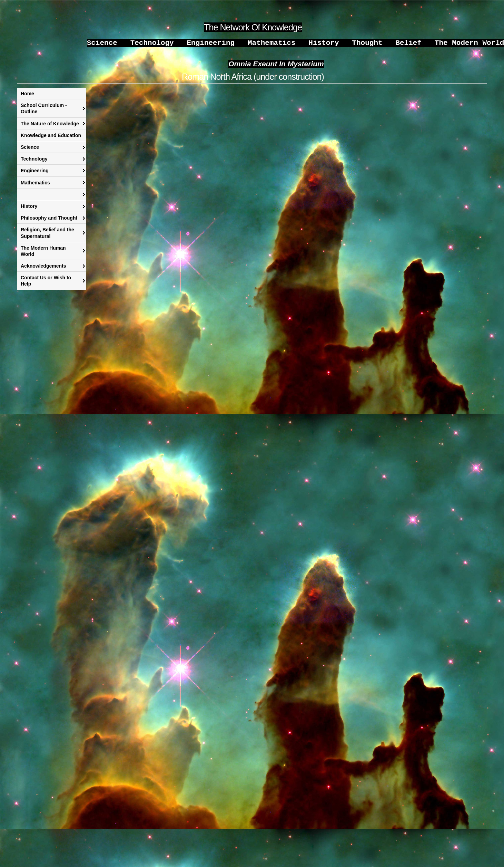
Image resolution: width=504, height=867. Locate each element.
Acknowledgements (43, 269)
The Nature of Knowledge (50, 127)
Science (30, 151)
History (29, 210)
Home (27, 97)
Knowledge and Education (51, 139)
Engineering (35, 174)
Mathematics (35, 186)
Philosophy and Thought (49, 221)
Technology (34, 162)
